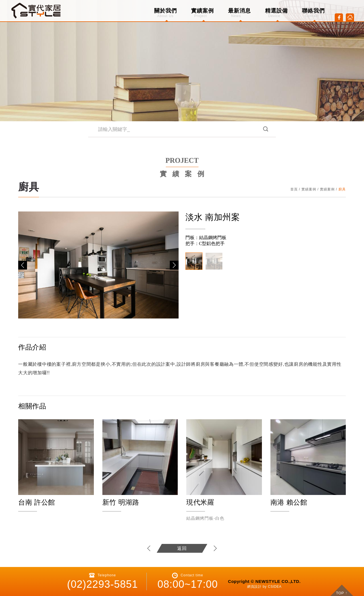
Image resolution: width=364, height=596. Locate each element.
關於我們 (166, 13)
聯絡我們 (313, 13)
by (265, 587)
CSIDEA (275, 587)
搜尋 (265, 129)
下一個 (215, 548)
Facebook (339, 18)
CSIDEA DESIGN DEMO (37, 11)
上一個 (149, 548)
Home (350, 18)
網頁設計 (254, 587)
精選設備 (276, 13)
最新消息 (239, 13)
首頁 (294, 189)
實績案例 (202, 13)
